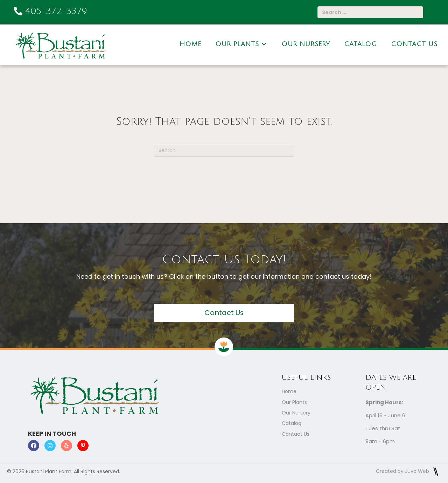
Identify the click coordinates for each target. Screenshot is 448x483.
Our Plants (294, 402)
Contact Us (296, 434)
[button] (224, 313)
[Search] (224, 151)
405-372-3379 (56, 11)
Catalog (292, 423)
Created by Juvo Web (408, 471)
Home (289, 392)
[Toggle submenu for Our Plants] (264, 44)
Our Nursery (296, 413)
